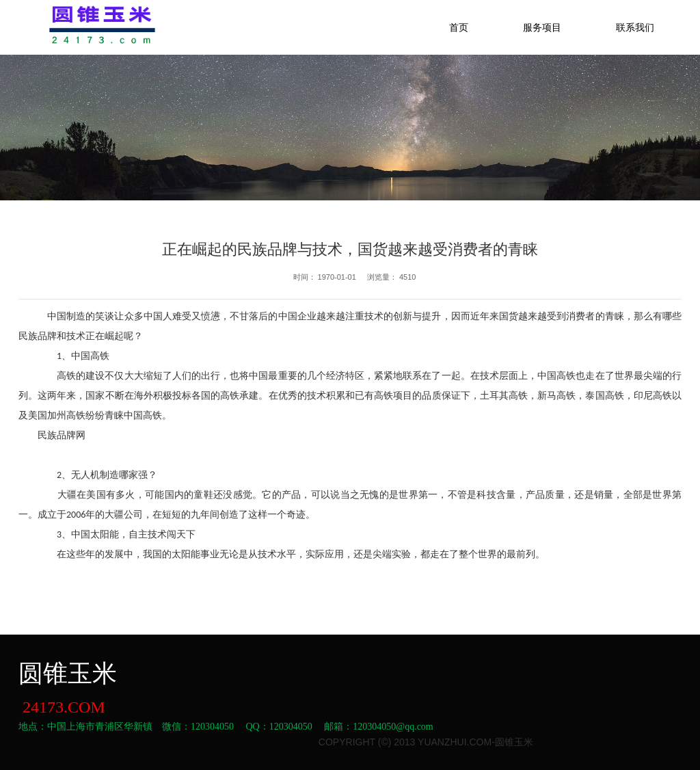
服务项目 (542, 27)
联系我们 (635, 27)
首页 (459, 27)
